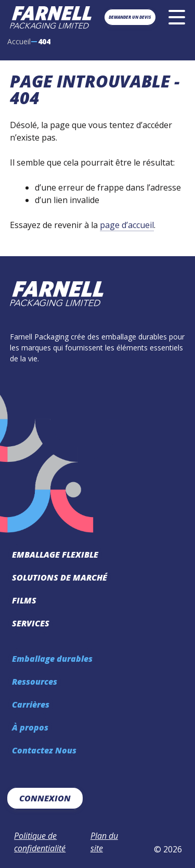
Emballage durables (52, 659)
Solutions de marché (60, 577)
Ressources (35, 682)
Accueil (19, 41)
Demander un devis (130, 17)
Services (31, 623)
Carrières (31, 705)
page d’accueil (127, 225)
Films (24, 600)
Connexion (45, 798)
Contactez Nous (44, 750)
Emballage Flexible (55, 555)
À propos (30, 727)
